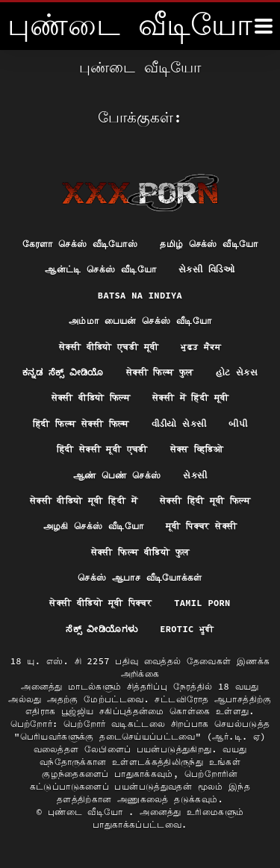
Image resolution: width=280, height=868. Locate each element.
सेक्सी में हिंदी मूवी (190, 397)
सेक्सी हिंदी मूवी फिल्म (205, 500)
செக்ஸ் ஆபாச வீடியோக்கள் (140, 577)
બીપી (238, 424)
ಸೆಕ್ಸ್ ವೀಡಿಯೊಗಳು (102, 629)
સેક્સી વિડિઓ (207, 269)
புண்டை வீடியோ (88, 812)
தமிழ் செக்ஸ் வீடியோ (209, 244)
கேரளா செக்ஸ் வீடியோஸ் (80, 244)
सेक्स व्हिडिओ (197, 449)
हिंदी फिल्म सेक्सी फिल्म (81, 424)
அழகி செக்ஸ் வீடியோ (93, 526)
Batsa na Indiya (140, 295)
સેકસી (195, 475)
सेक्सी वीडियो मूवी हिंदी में (84, 500)
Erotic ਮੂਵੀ (187, 629)
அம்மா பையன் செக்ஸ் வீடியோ (140, 321)
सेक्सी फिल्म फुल (160, 372)
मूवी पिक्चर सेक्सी (201, 526)
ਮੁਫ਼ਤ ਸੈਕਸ (201, 347)
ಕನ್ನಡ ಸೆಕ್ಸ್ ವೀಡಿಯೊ (63, 372)
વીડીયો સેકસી (179, 424)
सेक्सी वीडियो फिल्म (91, 397)
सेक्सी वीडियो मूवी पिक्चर (100, 603)
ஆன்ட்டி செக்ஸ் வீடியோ (100, 269)
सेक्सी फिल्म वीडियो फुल (140, 552)
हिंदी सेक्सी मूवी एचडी (102, 449)
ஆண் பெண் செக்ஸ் (117, 475)
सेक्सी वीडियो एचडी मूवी (109, 347)
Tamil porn (202, 603)
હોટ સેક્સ (237, 372)
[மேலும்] (264, 26)
